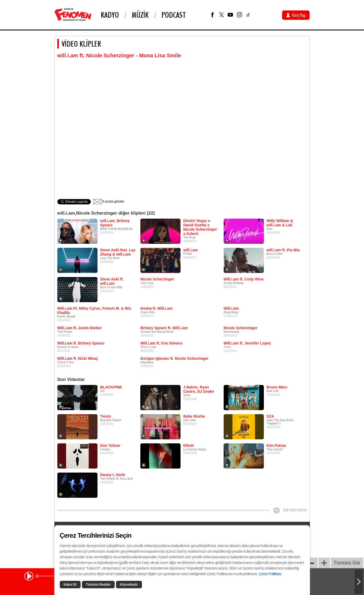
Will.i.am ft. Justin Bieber (80, 328)
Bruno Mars (277, 387)
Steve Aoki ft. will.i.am (112, 281)
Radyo (110, 15)
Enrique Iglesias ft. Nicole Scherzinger (174, 358)
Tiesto (106, 416)
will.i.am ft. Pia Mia (283, 250)
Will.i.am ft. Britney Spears (81, 343)
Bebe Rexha (194, 416)
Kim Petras (276, 446)
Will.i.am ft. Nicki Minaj (78, 358)
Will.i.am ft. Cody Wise (244, 279)
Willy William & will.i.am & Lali (280, 223)
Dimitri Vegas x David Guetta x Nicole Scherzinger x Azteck (200, 227)
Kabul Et (70, 585)
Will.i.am (231, 308)
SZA (270, 416)
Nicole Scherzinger (157, 279)
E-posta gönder (109, 201)
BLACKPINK (111, 387)
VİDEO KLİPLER (81, 44)
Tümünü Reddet (98, 585)
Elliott (188, 446)
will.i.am (190, 250)
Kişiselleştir (129, 585)
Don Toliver (110, 446)
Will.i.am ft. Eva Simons (161, 343)
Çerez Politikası (270, 574)
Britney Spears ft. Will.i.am (164, 328)
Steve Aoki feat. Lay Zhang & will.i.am (118, 252)
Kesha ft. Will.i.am (156, 308)
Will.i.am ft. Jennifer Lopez (247, 343)
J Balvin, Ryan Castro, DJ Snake (199, 389)
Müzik (140, 15)
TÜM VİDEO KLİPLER (295, 510)
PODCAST (174, 15)
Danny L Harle (113, 475)
